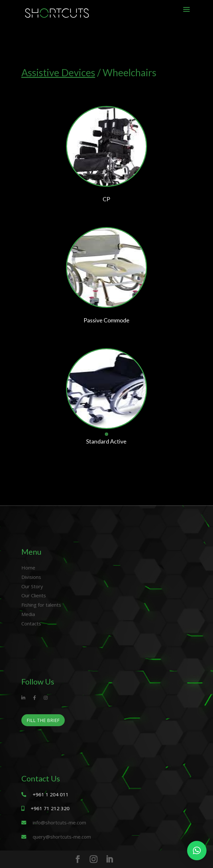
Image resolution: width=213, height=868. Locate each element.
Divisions (31, 577)
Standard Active (106, 441)
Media (28, 614)
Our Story (32, 586)
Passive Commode (106, 320)
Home (28, 568)
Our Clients (34, 595)
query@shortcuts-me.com (62, 837)
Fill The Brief (43, 720)
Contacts (31, 623)
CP (106, 199)
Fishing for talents (41, 605)
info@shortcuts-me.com (59, 822)
